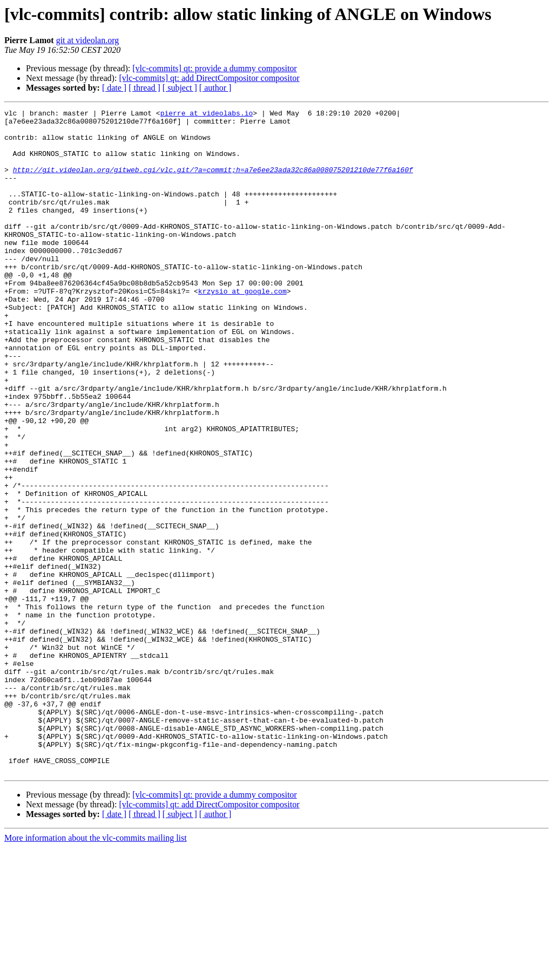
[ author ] (215, 88)
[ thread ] (144, 88)
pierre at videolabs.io (207, 114)
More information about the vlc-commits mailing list (96, 971)
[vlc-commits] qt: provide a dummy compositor (214, 68)
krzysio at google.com (242, 328)
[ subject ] (180, 88)
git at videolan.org (88, 40)
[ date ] (114, 88)
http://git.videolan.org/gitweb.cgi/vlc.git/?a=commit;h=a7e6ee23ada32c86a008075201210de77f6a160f (213, 182)
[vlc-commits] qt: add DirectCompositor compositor (209, 78)
